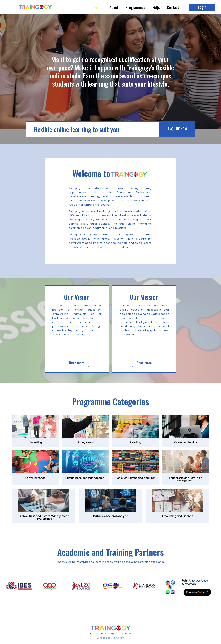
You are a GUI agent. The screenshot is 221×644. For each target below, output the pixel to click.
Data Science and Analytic (111, 516)
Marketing (35, 442)
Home (98, 7)
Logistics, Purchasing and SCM (135, 478)
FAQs (156, 7)
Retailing (136, 442)
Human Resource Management (86, 478)
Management (85, 442)
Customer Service (186, 442)
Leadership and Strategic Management (186, 479)
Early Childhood (35, 478)
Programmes (135, 7)
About (114, 7)
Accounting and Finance (177, 516)
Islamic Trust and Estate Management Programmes (44, 518)
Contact (173, 7)
